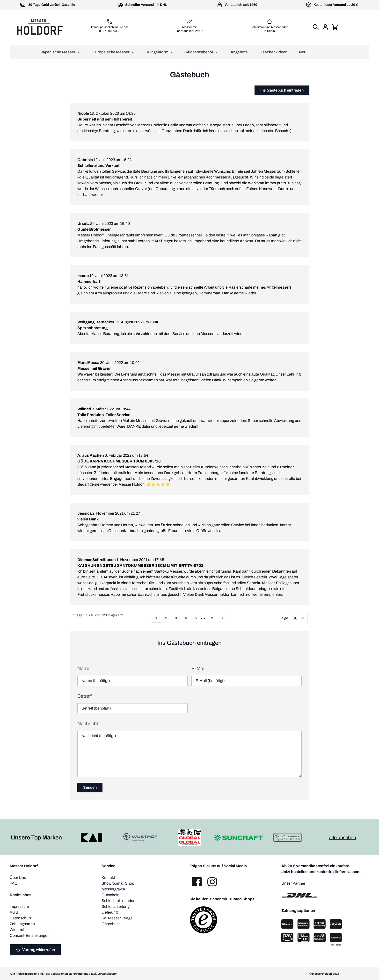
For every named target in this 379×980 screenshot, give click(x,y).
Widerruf (17, 930)
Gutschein (110, 895)
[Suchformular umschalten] (316, 27)
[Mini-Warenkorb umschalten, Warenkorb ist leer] (335, 27)
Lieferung (110, 912)
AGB (14, 912)
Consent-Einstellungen (30, 935)
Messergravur (113, 889)
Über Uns (18, 877)
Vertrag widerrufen (35, 950)
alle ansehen (343, 838)
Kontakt (108, 877)
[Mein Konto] (325, 27)
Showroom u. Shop (118, 883)
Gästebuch (111, 924)
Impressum (19, 906)
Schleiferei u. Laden (118, 901)
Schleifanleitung (116, 906)
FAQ (14, 883)
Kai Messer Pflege (117, 918)
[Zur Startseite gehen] (40, 27)
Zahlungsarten (22, 924)
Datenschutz (21, 918)
